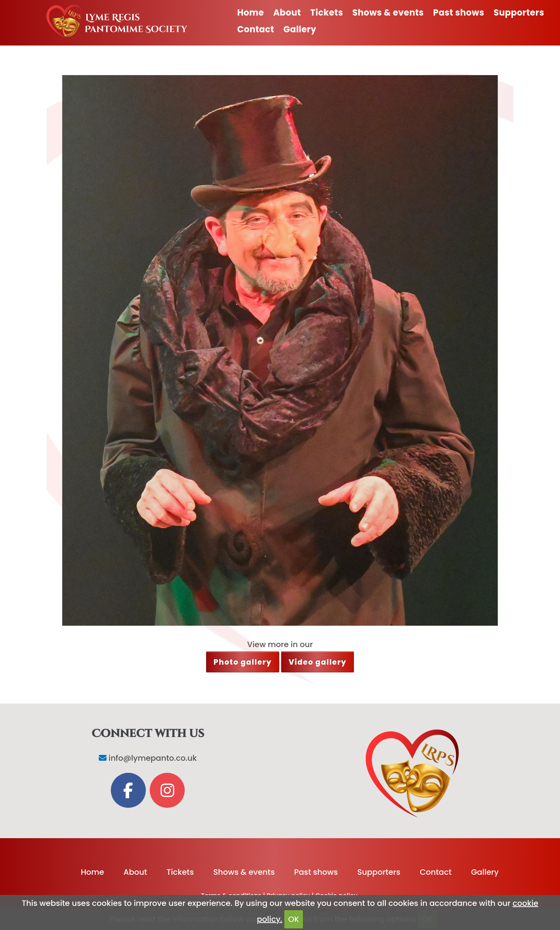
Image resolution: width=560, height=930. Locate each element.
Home (251, 13)
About (287, 13)
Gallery (300, 29)
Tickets (327, 13)
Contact (256, 29)
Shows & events (388, 13)
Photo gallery (243, 662)
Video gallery (318, 662)
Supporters (519, 13)
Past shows (459, 13)
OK (294, 919)
